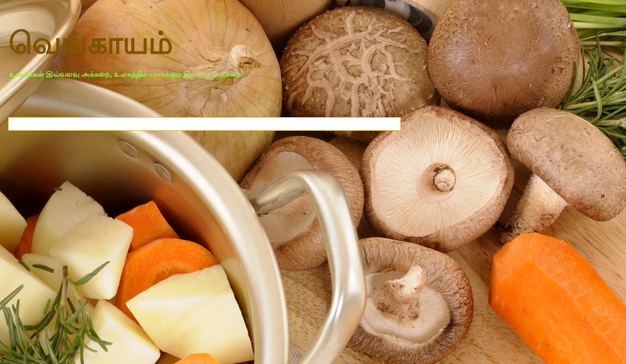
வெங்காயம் (90, 44)
